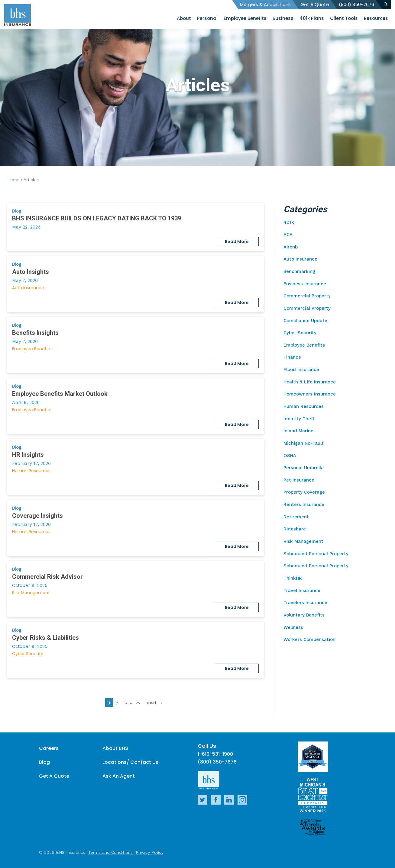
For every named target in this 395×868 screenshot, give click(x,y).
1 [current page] (109, 703)
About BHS (115, 748)
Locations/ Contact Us (130, 762)
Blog (44, 762)
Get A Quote (315, 4)
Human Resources (31, 471)
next (152, 702)
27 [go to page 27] (138, 703)
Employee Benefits (32, 349)
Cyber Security (28, 654)
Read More (237, 242)
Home (13, 180)
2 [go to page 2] (117, 703)
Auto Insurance (28, 288)
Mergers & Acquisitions (265, 4)
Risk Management (31, 593)
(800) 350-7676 (356, 4)
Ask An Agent (119, 776)
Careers (49, 748)
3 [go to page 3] (126, 703)
